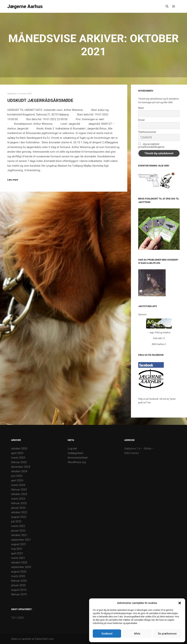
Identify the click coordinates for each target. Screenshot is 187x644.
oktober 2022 (19, 512)
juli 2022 (16, 521)
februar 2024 (19, 490)
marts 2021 (18, 558)
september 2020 (21, 567)
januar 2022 (18, 531)
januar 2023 (18, 508)
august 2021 (19, 544)
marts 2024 (18, 485)
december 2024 (21, 467)
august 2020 (19, 572)
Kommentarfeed (78, 458)
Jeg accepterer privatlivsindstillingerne (151, 146)
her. (149, 403)
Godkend (107, 634)
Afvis (137, 634)
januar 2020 (18, 585)
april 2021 (17, 553)
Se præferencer (167, 634)
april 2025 (17, 453)
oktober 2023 (19, 494)
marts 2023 (18, 499)
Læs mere (13, 180)
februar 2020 (19, 581)
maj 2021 (17, 549)
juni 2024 (17, 476)
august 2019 (19, 590)
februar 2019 (19, 594)
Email (141, 120)
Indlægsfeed (75, 453)
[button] (180, 603)
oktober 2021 (19, 535)
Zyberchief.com (44, 639)
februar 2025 (19, 462)
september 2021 (21, 540)
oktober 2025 (19, 449)
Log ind (72, 449)
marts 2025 (18, 458)
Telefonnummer (147, 132)
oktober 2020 (19, 562)
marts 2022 (18, 526)
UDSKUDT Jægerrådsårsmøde (40, 100)
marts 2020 (18, 576)
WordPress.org (77, 462)
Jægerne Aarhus (25, 6)
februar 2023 (19, 503)
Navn (141, 108)
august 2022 (19, 517)
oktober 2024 (19, 471)
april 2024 (17, 480)
